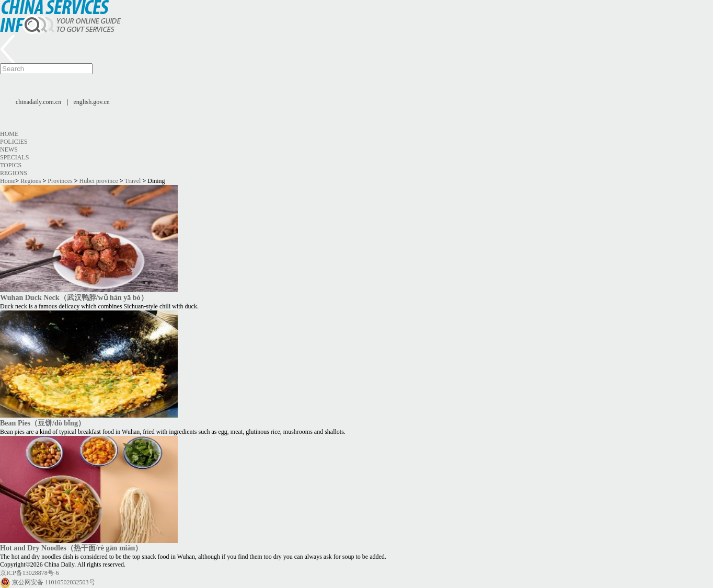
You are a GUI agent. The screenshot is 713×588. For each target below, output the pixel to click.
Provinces (60, 181)
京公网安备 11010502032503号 (54, 582)
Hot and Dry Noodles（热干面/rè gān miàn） (71, 548)
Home (9, 134)
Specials (14, 157)
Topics (11, 165)
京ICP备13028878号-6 (30, 573)
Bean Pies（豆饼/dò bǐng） (43, 423)
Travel (133, 181)
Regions (14, 173)
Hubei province (99, 181)
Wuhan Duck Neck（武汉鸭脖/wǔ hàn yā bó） (74, 297)
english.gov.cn (92, 102)
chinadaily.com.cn (38, 102)
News (9, 149)
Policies (14, 142)
